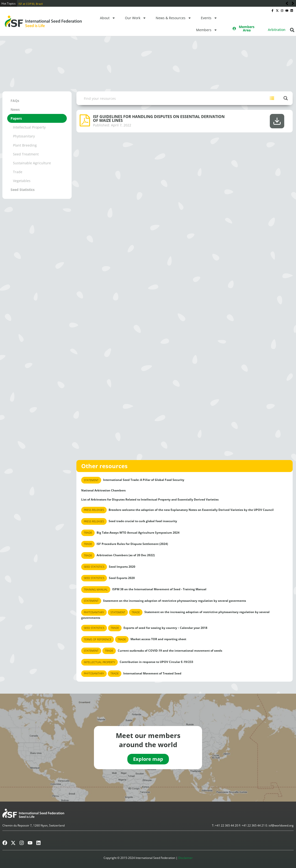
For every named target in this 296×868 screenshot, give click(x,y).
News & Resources (173, 18)
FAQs (15, 101)
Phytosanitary (24, 136)
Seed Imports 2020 (108, 567)
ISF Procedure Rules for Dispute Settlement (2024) (125, 544)
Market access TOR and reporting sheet (134, 639)
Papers (16, 118)
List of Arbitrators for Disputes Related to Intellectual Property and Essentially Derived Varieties (150, 499)
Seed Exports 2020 (108, 578)
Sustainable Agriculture (32, 163)
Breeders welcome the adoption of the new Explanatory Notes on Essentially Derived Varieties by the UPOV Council (177, 510)
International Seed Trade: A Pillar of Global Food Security (133, 480)
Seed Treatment (26, 154)
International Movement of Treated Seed (131, 674)
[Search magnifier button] (286, 98)
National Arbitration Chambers (103, 490)
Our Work (136, 18)
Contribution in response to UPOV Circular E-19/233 (137, 662)
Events (209, 18)
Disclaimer (185, 858)
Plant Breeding (25, 145)
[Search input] (171, 98)
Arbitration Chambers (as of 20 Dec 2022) (118, 555)
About (108, 18)
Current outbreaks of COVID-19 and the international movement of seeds (152, 651)
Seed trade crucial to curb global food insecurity (129, 521)
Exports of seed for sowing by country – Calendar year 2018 (144, 628)
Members (207, 30)
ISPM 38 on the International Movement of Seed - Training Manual (144, 589)
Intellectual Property (29, 127)
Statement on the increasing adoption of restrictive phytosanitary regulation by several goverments (164, 601)
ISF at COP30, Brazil (31, 4)
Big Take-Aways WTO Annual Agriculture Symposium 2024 (130, 533)
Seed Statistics (23, 190)
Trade (18, 172)
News (15, 109)
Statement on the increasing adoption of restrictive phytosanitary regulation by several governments (175, 614)
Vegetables (22, 181)
